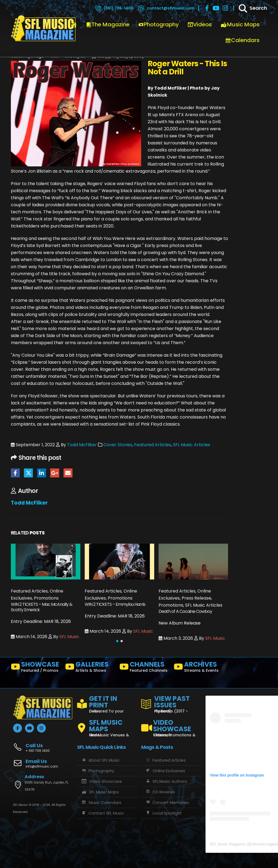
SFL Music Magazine (228, 844)
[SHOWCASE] (36, 668)
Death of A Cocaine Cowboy (185, 611)
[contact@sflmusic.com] (166, 8)
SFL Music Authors (166, 781)
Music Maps (240, 24)
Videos (200, 24)
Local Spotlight (163, 813)
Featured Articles (153, 445)
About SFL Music (100, 760)
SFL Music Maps (100, 792)
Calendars (242, 40)
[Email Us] (43, 764)
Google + (55, 473)
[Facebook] (207, 8)
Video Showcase (102, 781)
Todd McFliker (82, 445)
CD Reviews (160, 792)
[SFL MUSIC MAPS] (107, 726)
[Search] (252, 8)
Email (68, 473)
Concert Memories (167, 803)
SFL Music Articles (192, 445)
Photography (159, 24)
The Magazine (108, 24)
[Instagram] (225, 8)
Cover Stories (118, 445)
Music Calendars (101, 803)
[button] (117, 641)
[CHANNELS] (144, 668)
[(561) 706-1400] (114, 8)
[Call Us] (43, 745)
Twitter (28, 473)
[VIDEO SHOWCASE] (171, 726)
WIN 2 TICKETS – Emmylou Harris (115, 604)
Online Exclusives (165, 771)
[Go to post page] (46, 561)
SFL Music (69, 637)
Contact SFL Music (103, 813)
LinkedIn (42, 473)
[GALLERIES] (90, 668)
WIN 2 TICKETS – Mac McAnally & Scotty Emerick (42, 607)
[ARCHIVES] (199, 668)
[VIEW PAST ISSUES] (171, 703)
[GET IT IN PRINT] (107, 703)
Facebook (15, 473)
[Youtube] (216, 8)
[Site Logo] (43, 28)
